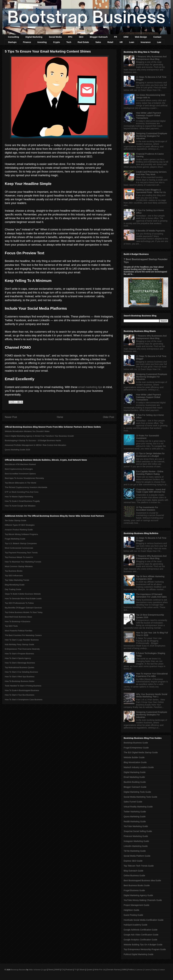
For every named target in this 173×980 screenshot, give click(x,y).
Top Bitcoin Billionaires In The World (20, 483)
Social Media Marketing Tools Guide (140, 797)
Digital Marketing (34, 37)
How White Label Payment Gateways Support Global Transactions (149, 115)
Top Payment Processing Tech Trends (21, 553)
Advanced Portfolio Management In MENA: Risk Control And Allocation (36, 445)
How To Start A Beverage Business (20, 663)
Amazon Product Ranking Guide (19, 530)
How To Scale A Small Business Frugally (22, 501)
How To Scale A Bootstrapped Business (22, 690)
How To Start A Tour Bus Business (20, 695)
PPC (70, 37)
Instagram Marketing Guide (136, 841)
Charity (154, 970)
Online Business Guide (134, 876)
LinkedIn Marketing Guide (136, 846)
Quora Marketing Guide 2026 (17, 450)
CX (63, 970)
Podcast (69, 970)
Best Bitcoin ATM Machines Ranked (20, 464)
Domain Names (114, 970)
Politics (131, 970)
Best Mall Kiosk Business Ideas (18, 617)
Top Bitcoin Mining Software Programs (21, 534)
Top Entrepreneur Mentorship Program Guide (145, 949)
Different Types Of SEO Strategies (20, 525)
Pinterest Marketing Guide (136, 836)
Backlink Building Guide (135, 782)
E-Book (82, 970)
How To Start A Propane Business (19, 654)
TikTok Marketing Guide (135, 851)
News (51, 970)
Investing (42, 42)
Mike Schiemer (35, 970)
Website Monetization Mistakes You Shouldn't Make (27, 431)
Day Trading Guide (13, 589)
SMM (124, 970)
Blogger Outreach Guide (135, 787)
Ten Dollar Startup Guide (15, 520)
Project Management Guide (136, 905)
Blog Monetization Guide (135, 762)
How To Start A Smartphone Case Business (24, 700)
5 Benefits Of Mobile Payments (151, 231)
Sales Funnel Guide (133, 802)
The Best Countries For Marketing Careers (23, 635)
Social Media (55, 37)
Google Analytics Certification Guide (140, 940)
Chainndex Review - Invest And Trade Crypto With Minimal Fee (151, 491)
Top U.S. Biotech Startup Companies (21, 543)
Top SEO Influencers (14, 576)
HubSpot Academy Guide (135, 925)
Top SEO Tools (11, 626)
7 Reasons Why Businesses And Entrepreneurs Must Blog (151, 58)
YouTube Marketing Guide (136, 826)
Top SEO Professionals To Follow (19, 603)
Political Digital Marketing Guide (139, 954)
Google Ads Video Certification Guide (141, 935)
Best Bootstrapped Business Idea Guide (142, 880)
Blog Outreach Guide (134, 871)
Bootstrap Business (18, 970)
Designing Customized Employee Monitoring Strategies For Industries (152, 136)
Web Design (141, 37)
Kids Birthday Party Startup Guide (19, 644)
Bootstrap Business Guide (136, 743)
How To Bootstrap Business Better (20, 681)
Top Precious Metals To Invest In (19, 557)
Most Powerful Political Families (19, 631)
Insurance (146, 42)
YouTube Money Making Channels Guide (143, 900)
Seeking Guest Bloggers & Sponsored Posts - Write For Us (151, 191)
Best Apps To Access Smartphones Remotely (24, 478)
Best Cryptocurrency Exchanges (19, 469)
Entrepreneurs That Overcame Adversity (22, 649)
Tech (69, 42)
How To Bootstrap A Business (18, 621)
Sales (98, 42)
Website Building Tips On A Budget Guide (143, 945)
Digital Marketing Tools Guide (137, 792)
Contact (157, 37)
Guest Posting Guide (133, 915)
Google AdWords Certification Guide (141, 930)
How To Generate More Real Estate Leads (23, 599)
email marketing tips (90, 387)
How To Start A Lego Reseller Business (22, 640)
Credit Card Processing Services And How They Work (151, 173)
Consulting (13, 37)
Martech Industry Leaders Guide (139, 767)
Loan (132, 42)
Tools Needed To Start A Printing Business (23, 686)
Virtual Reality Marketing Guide (138, 807)
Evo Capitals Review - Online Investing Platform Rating (150, 473)
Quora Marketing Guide (135, 817)
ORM (126, 37)
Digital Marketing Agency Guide (138, 895)
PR (115, 37)
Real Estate (83, 42)
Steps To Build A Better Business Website (23, 594)
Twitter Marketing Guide (135, 812)
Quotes (90, 970)
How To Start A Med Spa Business (20, 677)
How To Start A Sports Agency (18, 658)
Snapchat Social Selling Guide (138, 831)
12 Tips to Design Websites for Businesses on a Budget (150, 455)
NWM (57, 970)
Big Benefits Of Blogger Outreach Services (23, 608)
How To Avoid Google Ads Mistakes (20, 506)
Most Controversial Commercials (19, 548)
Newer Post (11, 417)
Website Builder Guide (134, 757)
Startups (12, 42)
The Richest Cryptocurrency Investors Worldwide (26, 487)
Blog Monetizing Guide (15, 585)
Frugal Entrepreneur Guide (136, 748)
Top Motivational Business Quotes (20, 667)
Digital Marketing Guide (135, 772)
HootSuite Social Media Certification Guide (144, 920)
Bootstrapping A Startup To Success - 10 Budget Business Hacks (33, 440)
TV (75, 970)
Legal (45, 970)
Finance (27, 42)
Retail (110, 42)
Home (60, 417)
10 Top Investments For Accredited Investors (147, 509)
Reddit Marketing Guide (135, 821)
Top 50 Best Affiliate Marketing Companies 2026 (150, 578)
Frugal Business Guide (134, 890)
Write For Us (100, 970)
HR (121, 42)
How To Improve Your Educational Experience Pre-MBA (152, 675)
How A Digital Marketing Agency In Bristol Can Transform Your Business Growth (39, 436)
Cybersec (139, 970)
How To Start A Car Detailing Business (21, 672)
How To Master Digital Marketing (19, 497)
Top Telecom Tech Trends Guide (139, 866)
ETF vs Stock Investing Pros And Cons (22, 492)
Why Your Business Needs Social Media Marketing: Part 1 (152, 695)
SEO (81, 37)
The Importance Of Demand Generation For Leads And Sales (151, 596)
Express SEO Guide (133, 861)
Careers (147, 970)
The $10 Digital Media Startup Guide (141, 752)
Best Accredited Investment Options (20, 474)
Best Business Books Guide (137, 885)
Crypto (56, 42)
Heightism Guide (131, 910)
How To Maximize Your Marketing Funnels (23, 562)
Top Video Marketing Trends (17, 580)
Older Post (108, 417)
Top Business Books (14, 571)
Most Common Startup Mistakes (19, 566)
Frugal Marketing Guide (15, 539)
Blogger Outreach (99, 37)
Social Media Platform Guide (137, 856)
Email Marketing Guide (134, 777)
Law (159, 42)
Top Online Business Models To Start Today (24, 612)
